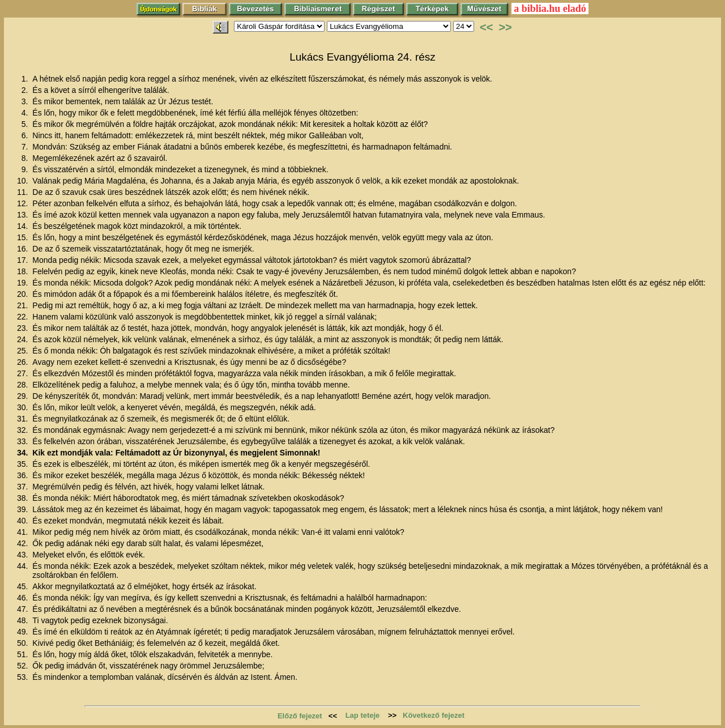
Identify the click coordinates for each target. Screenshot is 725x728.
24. (24, 339)
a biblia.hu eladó (550, 8)
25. (24, 351)
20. (24, 294)
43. (24, 555)
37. (24, 487)
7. (26, 147)
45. (24, 586)
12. (24, 203)
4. (26, 113)
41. (24, 532)
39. (24, 509)
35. (24, 464)
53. (24, 677)
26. (24, 362)
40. (24, 521)
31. (24, 419)
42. (24, 543)
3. (26, 101)
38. (24, 498)
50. (24, 643)
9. (26, 169)
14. (24, 226)
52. (24, 666)
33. (24, 441)
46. (24, 598)
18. (24, 271)
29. (24, 396)
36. (24, 475)
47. (24, 609)
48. (24, 620)
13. (24, 215)
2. (26, 90)
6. (26, 135)
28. (24, 385)
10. (24, 181)
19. (24, 283)
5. (26, 124)
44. (24, 566)
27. (24, 373)
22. (24, 317)
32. (24, 430)
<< (486, 27)
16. (24, 249)
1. (26, 79)
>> (505, 27)
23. (24, 328)
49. (24, 632)
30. (24, 407)
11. (24, 192)
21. (24, 305)
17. (24, 260)
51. (24, 654)
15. (24, 237)
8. (26, 158)
